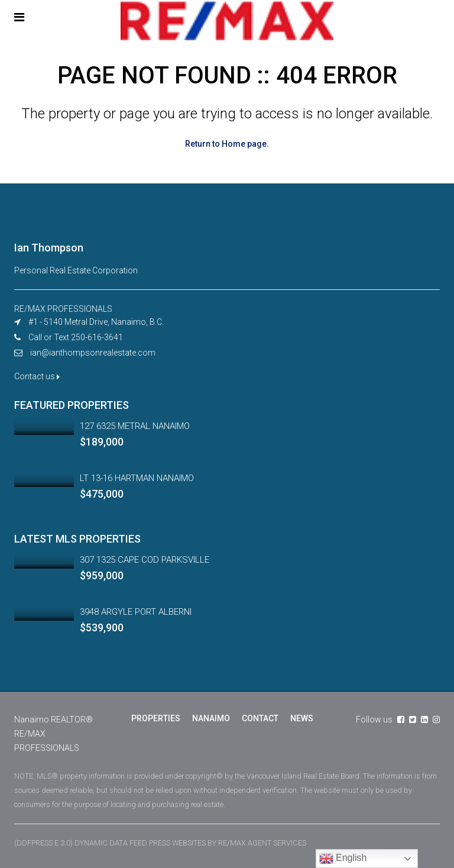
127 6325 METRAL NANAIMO (135, 426)
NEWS (302, 718)
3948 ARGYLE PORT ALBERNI (136, 612)
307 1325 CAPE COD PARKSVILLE (145, 560)
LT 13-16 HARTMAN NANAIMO (137, 478)
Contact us (37, 376)
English (343, 859)
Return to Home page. (227, 144)
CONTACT (260, 718)
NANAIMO (211, 718)
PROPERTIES (156, 718)
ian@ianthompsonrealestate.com (93, 353)
